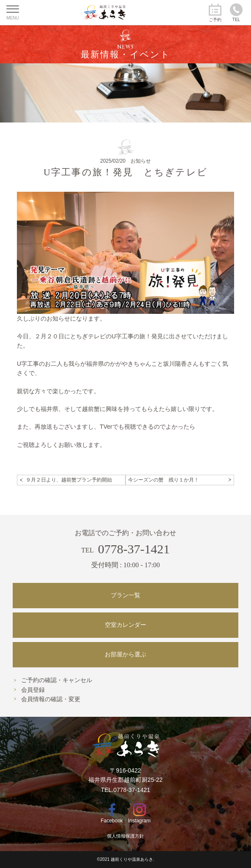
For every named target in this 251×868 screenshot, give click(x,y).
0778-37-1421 (125, 549)
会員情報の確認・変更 (51, 699)
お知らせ (141, 161)
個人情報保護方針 (125, 836)
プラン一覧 (125, 595)
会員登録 (33, 690)
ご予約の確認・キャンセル (57, 680)
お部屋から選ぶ (125, 654)
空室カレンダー (125, 625)
